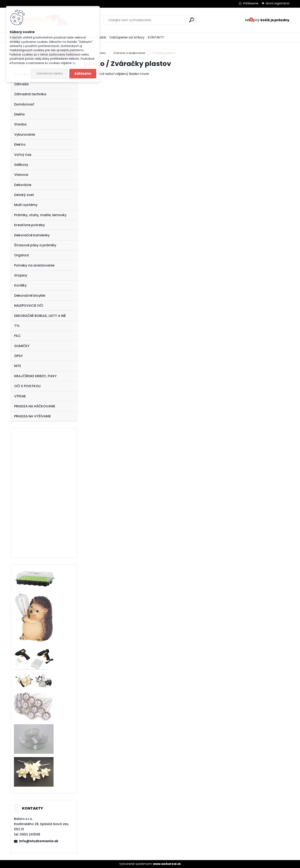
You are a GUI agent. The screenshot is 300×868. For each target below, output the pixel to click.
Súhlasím (83, 74)
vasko (102, 53)
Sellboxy (21, 165)
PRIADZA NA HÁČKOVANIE (35, 406)
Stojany (21, 275)
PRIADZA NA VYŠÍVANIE (32, 416)
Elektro (20, 144)
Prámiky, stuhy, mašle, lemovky (40, 215)
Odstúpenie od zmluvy (127, 37)
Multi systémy (26, 205)
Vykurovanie (25, 135)
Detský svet (24, 195)
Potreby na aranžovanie (34, 265)
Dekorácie (23, 185)
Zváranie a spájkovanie (129, 53)
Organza (21, 255)
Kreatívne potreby (29, 225)
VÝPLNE (20, 396)
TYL (17, 326)
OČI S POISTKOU (27, 386)
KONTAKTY (156, 37)
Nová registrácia (278, 3)
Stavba (20, 124)
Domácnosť (24, 104)
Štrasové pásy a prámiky (35, 245)
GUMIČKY (22, 346)
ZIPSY (19, 356)
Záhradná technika (30, 94)
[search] (192, 20)
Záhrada (21, 84)
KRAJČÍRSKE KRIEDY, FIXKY (35, 376)
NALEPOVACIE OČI (29, 306)
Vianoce (21, 175)
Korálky (20, 285)
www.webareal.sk (167, 864)
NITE (18, 366)
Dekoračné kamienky (32, 235)
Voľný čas (23, 155)
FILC (17, 336)
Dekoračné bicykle (30, 296)
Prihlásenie (251, 3)
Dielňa (19, 114)
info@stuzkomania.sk (39, 841)
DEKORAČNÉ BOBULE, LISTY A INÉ (40, 316)
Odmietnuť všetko (49, 74)
